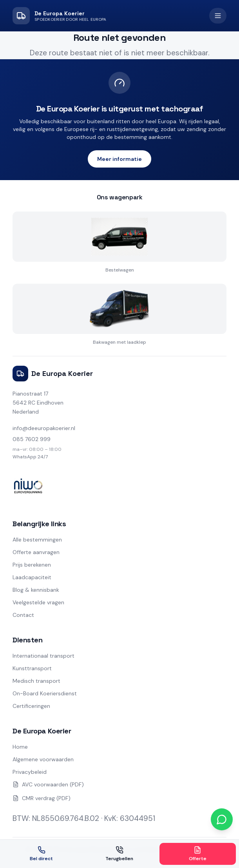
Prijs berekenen (32, 565)
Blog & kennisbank (36, 590)
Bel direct (41, 854)
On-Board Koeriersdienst (45, 693)
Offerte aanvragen (36, 552)
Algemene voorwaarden (43, 759)
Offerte (198, 854)
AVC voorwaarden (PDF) (48, 784)
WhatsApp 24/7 (30, 457)
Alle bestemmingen (37, 540)
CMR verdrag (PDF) (42, 798)
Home (20, 747)
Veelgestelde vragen (38, 602)
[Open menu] (218, 16)
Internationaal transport (43, 656)
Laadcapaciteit (32, 577)
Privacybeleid (30, 772)
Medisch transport (36, 681)
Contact (23, 615)
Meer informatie (119, 159)
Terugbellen (119, 854)
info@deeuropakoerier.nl (44, 428)
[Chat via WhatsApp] (222, 819)
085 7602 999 (32, 439)
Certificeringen (31, 706)
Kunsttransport (32, 668)
